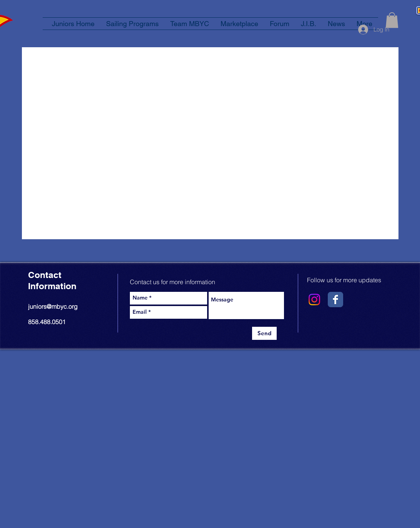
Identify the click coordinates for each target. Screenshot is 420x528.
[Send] (264, 333)
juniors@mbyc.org (53, 306)
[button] (392, 20)
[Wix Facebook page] (335, 300)
